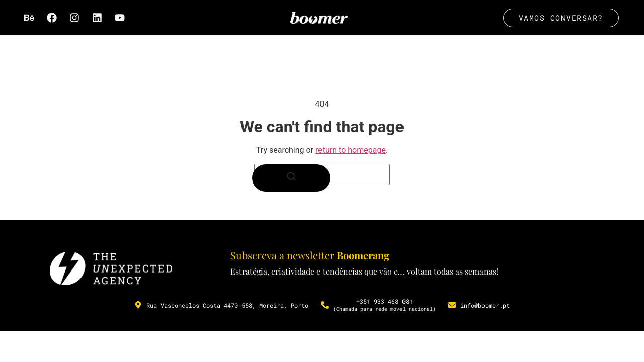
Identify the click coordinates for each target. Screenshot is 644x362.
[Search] (291, 178)
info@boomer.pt (485, 305)
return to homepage (351, 151)
